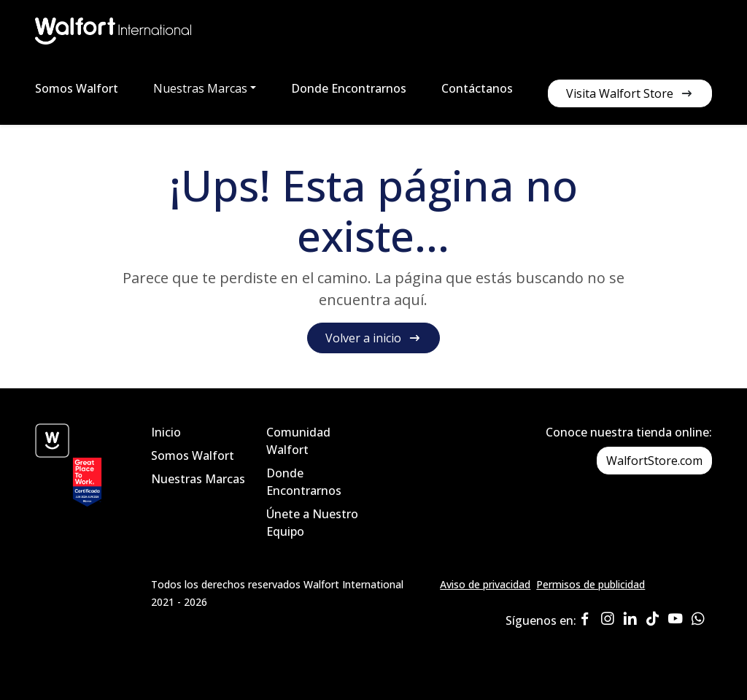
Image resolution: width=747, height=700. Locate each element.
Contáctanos (477, 88)
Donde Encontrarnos (349, 88)
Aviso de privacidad (485, 584)
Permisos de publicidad (591, 584)
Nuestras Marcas (198, 479)
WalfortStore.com (654, 461)
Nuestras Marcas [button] (200, 88)
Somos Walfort (77, 88)
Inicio (166, 432)
